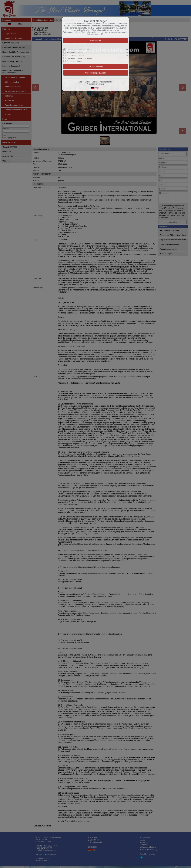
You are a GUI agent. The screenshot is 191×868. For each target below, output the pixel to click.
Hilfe (102, 34)
